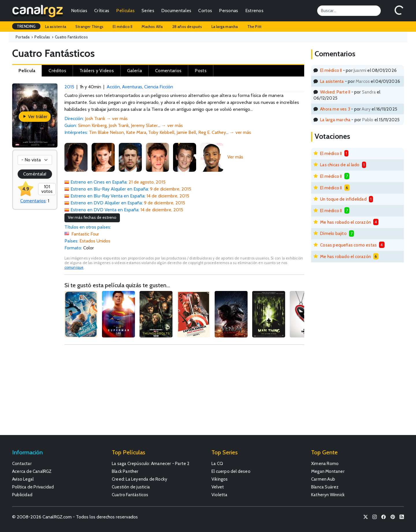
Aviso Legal (23, 479)
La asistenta (56, 27)
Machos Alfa (152, 27)
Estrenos (254, 11)
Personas (229, 11)
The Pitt (255, 27)
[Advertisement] (184, 393)
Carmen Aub (323, 479)
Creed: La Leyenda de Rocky (140, 479)
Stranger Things (89, 27)
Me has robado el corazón (346, 222)
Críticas (102, 11)
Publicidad (22, 495)
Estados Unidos (95, 241)
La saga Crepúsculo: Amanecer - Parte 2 (151, 463)
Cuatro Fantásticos (130, 495)
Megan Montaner (328, 471)
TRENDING (26, 26)
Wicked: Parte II (335, 92)
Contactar (22, 463)
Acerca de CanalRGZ (32, 471)
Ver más (235, 157)
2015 (69, 87)
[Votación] (35, 160)
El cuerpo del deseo (231, 471)
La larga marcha (225, 27)
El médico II (122, 27)
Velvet (218, 487)
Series (148, 11)
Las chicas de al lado (340, 165)
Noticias (79, 11)
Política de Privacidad (33, 487)
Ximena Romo (325, 463)
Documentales (176, 11)
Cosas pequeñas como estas (348, 245)
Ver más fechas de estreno (92, 217)
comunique (74, 267)
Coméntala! (35, 174)
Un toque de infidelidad (343, 199)
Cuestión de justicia (131, 487)
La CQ (217, 463)
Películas (125, 11)
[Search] (349, 11)
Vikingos (220, 479)
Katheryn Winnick (328, 495)
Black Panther (125, 471)
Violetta (220, 495)
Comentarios (33, 201)
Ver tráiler (35, 116)
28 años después (187, 27)
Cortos (205, 11)
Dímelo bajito (333, 233)
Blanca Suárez (325, 487)
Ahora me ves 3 (335, 109)
